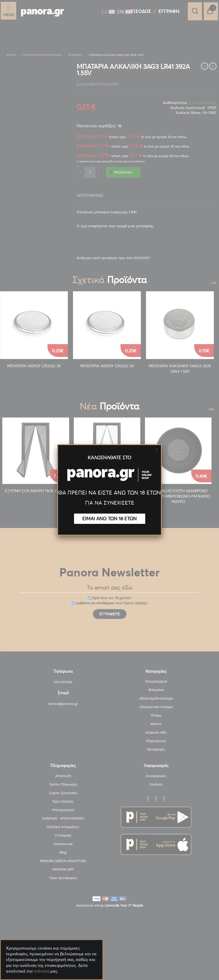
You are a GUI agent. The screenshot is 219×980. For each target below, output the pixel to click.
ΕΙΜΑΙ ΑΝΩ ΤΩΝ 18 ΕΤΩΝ (109, 519)
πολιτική (42, 971)
